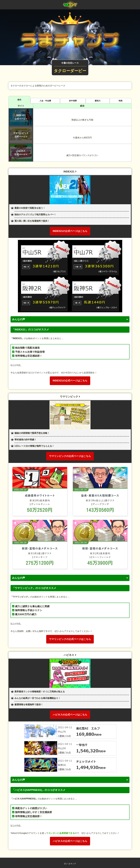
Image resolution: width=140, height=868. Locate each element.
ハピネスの (70, 715)
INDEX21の (70, 231)
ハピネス (70, 655)
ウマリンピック (70, 397)
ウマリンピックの (70, 456)
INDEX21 (70, 172)
